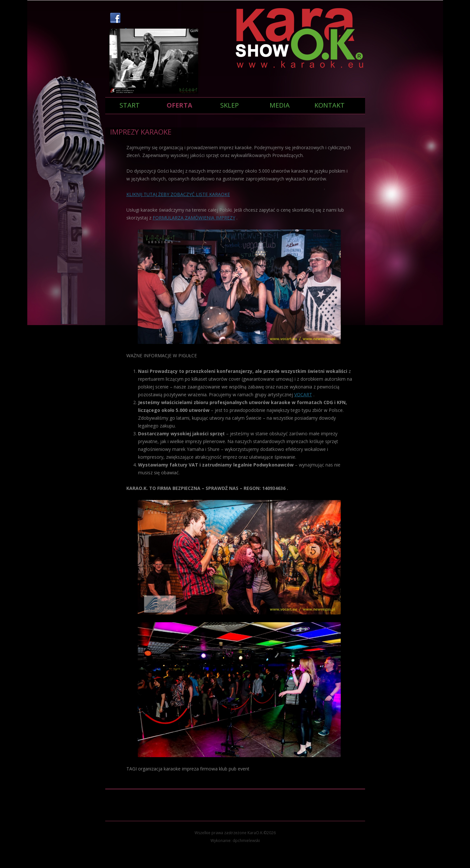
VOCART (303, 395)
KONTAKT (330, 105)
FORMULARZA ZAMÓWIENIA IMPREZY (194, 218)
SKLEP (229, 105)
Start (130, 105)
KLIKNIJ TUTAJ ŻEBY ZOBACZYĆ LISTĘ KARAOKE (178, 194)
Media (280, 105)
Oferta (179, 105)
